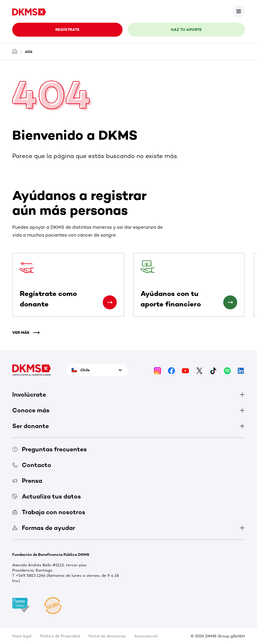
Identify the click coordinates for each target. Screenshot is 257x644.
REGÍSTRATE (67, 30)
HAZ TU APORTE (186, 30)
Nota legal (22, 636)
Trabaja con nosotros (49, 512)
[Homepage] (15, 51)
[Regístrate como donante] (110, 302)
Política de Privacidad (60, 636)
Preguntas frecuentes (49, 449)
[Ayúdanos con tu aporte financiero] (230, 302)
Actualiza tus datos (47, 496)
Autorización (146, 636)
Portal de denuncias (107, 636)
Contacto (32, 465)
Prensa (27, 481)
